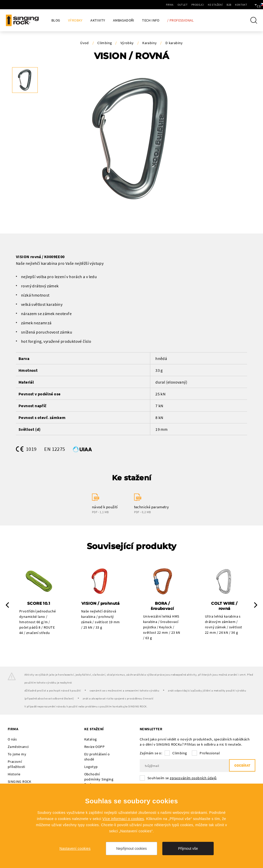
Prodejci (180, 5)
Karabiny (149, 43)
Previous (7, 605)
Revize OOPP (94, 747)
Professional (210, 754)
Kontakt (224, 5)
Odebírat (241, 766)
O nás (12, 740)
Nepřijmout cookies (131, 849)
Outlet (165, 5)
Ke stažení (198, 5)
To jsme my (17, 755)
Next (256, 605)
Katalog (91, 740)
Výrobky (75, 20)
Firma (152, 5)
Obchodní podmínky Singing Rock (99, 780)
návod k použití (105, 507)
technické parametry (152, 507)
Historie (14, 775)
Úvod (84, 43)
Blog (56, 20)
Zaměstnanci (18, 747)
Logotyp (91, 767)
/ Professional (181, 20)
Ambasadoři (124, 20)
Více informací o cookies (123, 819)
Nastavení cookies (75, 849)
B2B (211, 5)
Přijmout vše (188, 849)
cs (251, 5)
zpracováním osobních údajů (193, 778)
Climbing (105, 43)
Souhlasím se (182, 778)
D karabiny (174, 43)
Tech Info (151, 20)
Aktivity (98, 20)
